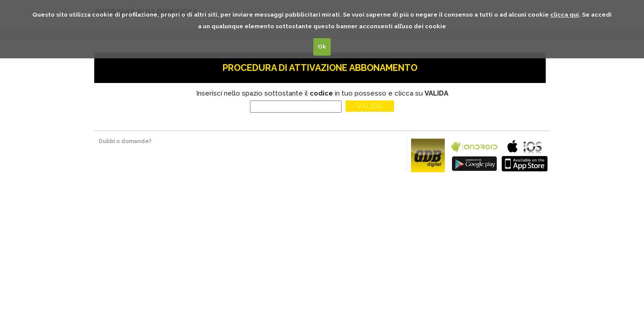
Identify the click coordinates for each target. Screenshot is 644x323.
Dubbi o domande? (125, 141)
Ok (322, 46)
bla (474, 155)
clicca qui (565, 15)
